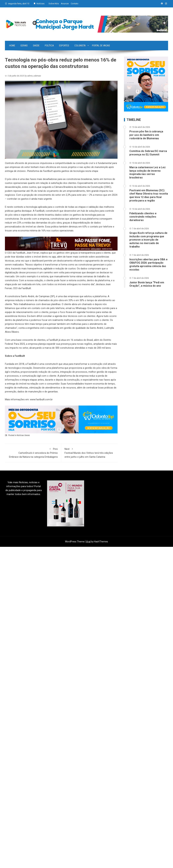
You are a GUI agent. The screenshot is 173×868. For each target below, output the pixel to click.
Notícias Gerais (23, 435)
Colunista (80, 46)
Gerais (24, 46)
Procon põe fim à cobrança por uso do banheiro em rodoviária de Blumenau (146, 135)
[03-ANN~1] (61, 419)
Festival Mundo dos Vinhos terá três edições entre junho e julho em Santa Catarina (89, 453)
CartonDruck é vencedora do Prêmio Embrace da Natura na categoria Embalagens (33, 453)
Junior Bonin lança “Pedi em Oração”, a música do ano (147, 284)
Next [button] (164, 23)
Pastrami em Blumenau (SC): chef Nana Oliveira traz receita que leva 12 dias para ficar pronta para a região (149, 195)
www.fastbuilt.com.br (41, 399)
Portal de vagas (101, 46)
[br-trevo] (61, 243)
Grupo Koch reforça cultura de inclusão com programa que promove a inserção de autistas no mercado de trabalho (148, 240)
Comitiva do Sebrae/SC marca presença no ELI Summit (148, 153)
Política (49, 46)
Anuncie (65, 4)
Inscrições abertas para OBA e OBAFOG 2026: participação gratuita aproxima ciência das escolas (148, 265)
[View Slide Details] (99, 24)
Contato (75, 4)
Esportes (64, 46)
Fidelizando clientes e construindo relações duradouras (143, 217)
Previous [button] (35, 23)
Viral (88, 542)
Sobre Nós (54, 4)
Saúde (36, 46)
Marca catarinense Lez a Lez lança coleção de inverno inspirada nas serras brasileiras (147, 172)
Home (12, 46)
